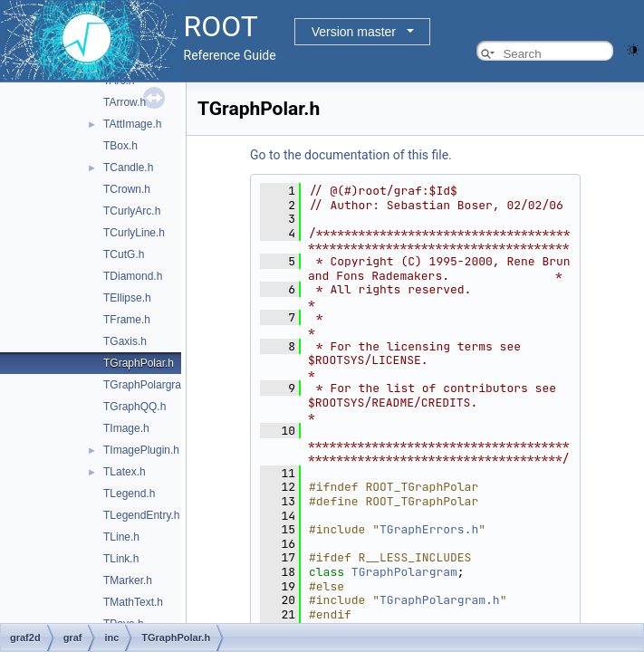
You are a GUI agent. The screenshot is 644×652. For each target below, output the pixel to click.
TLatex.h (125, 472)
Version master (354, 32)
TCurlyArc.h (132, 211)
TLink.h (121, 559)
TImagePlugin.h (141, 450)
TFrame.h (127, 320)
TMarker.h (128, 580)
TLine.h (121, 537)
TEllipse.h (127, 298)
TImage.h (126, 428)
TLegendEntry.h (142, 515)
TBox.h (120, 146)
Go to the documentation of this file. (351, 155)
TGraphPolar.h (139, 363)
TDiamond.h (133, 276)
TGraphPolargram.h (151, 385)
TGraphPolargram (404, 572)
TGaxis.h (125, 341)
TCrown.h (127, 189)
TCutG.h (124, 254)
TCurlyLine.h (134, 233)
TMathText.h (133, 602)
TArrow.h (125, 102)
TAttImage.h (132, 124)
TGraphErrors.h (429, 529)
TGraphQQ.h (135, 407)
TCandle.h (128, 168)
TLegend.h (129, 494)
